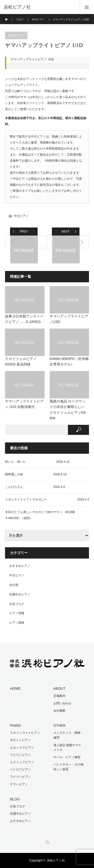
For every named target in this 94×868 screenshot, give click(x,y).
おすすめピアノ (20, 566)
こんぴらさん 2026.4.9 (35, 487)
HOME (15, 689)
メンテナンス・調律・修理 (68, 735)
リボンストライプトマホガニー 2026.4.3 (47, 499)
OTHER (60, 725)
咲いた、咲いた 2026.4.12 (37, 462)
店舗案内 (59, 696)
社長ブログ (17, 604)
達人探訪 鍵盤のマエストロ (67, 747)
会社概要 (59, 711)
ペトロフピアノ (21, 769)
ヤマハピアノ (19, 784)
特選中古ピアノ (20, 595)
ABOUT (59, 689)
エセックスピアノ (22, 748)
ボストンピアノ (21, 740)
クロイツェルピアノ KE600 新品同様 (21, 361)
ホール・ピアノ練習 (67, 757)
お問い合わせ (62, 703)
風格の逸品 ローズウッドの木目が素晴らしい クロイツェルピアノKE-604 (68, 410)
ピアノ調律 (17, 623)
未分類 (14, 585)
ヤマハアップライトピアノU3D (69, 319)
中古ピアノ (38, 19)
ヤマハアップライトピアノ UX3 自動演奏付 (24, 404)
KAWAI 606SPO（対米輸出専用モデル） (69, 361)
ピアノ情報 (17, 613)
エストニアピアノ (22, 762)
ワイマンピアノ (21, 755)
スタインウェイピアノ (25, 733)
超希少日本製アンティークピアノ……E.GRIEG (24, 319)
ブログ (20, 19)
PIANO (16, 725)
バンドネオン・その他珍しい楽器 (68, 767)
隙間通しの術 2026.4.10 (36, 474)
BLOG (15, 799)
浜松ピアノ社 (56, 860)
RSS (47, 841)
